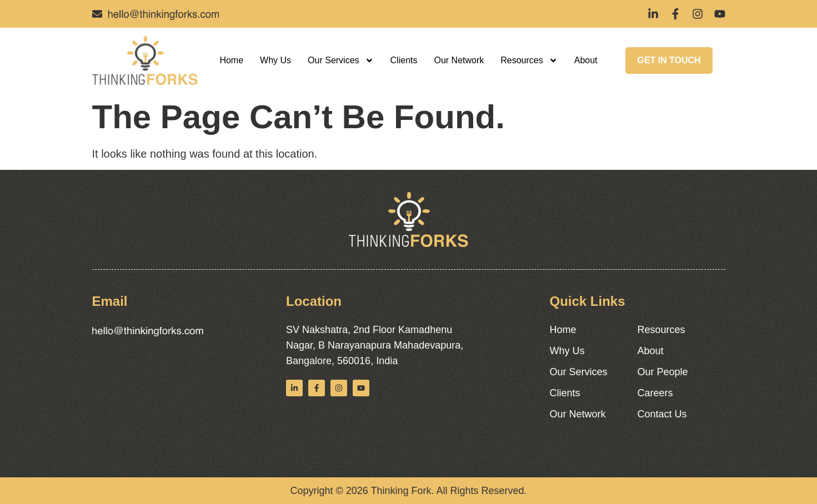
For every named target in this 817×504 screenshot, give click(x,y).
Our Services (340, 61)
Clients (404, 60)
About (586, 60)
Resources (529, 61)
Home (231, 60)
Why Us (275, 60)
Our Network (459, 60)
